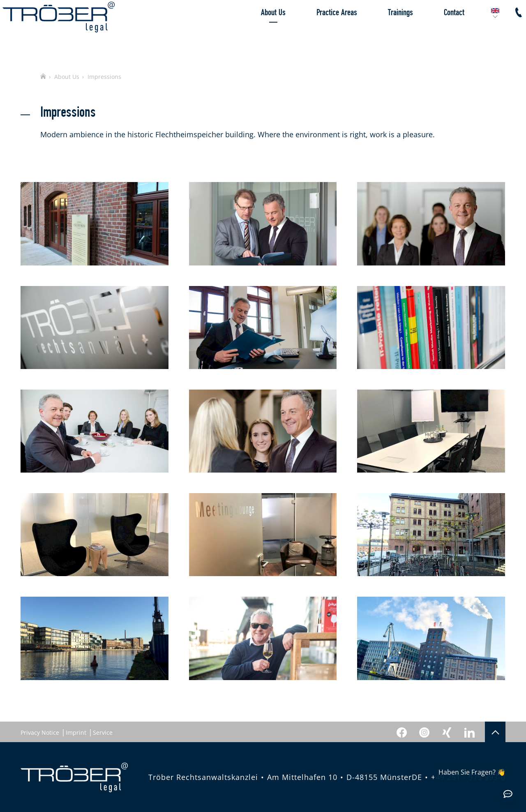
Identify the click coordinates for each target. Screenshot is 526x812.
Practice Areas (319, 31)
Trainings (382, 31)
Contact (436, 31)
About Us (255, 31)
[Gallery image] (95, 224)
